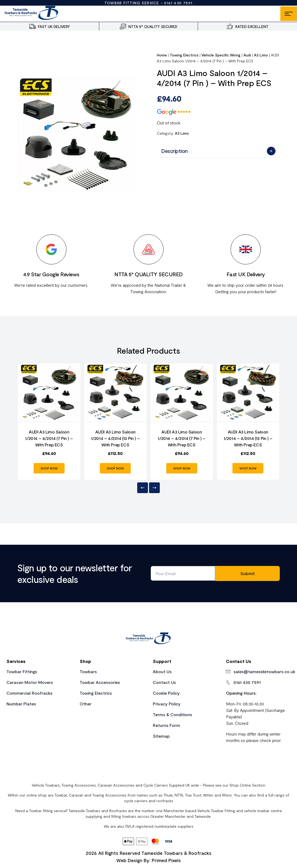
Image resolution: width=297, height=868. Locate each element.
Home (162, 55)
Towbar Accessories (100, 682)
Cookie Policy (166, 693)
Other (86, 704)
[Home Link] (148, 639)
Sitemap (161, 736)
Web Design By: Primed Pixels (149, 860)
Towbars (88, 671)
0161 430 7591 (178, 3)
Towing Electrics (184, 55)
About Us (162, 671)
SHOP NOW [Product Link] (49, 468)
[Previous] (143, 488)
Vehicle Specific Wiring (221, 55)
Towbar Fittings (22, 671)
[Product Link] (49, 393)
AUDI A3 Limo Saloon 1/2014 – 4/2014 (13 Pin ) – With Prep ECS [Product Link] (115, 438)
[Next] (154, 488)
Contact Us (164, 682)
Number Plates (21, 704)
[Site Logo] (32, 14)
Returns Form (166, 725)
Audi (247, 55)
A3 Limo (261, 55)
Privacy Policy (167, 704)
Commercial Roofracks (29, 693)
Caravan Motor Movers (30, 682)
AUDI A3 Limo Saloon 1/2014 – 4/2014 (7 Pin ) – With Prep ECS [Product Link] (49, 438)
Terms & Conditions (172, 714)
